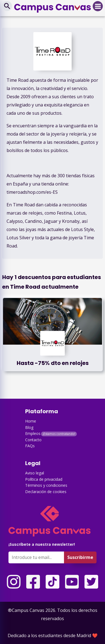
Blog (29, 427)
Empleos (33, 433)
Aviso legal (35, 473)
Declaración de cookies (46, 492)
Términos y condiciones (46, 485)
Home (31, 421)
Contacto (33, 440)
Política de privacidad (44, 479)
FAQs (30, 446)
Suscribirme (80, 557)
